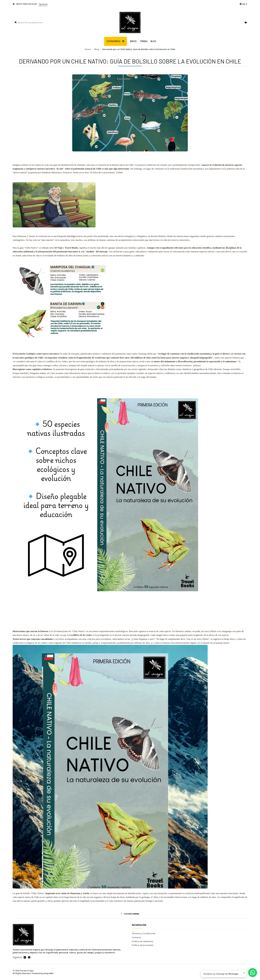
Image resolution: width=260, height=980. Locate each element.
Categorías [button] (116, 41)
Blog (153, 41)
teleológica (72, 236)
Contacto (136, 937)
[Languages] (243, 4)
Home (88, 49)
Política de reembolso (143, 941)
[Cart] (246, 22)
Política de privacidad (142, 945)
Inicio (133, 41)
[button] (130, 914)
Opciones (43, 4)
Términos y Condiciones (144, 933)
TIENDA (144, 41)
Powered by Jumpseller (43, 973)
